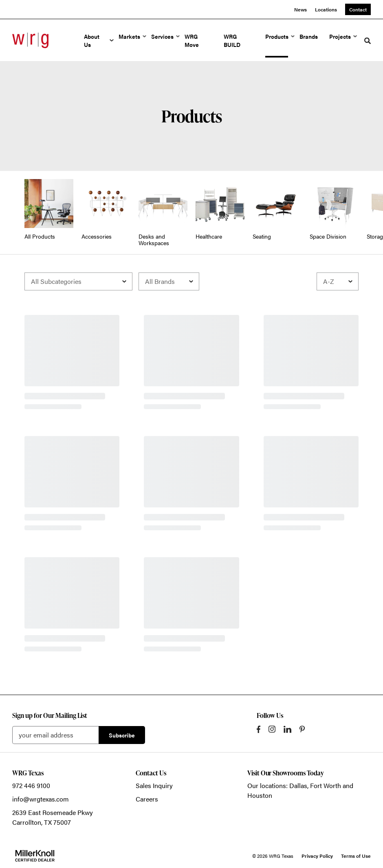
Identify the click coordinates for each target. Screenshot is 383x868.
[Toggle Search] (368, 41)
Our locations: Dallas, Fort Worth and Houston (300, 790)
